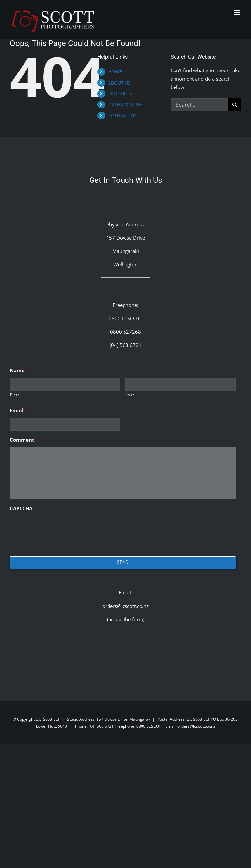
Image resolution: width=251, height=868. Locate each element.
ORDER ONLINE (125, 105)
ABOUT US (119, 83)
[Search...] (199, 105)
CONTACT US (122, 115)
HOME (115, 72)
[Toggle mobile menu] (238, 13)
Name (20, 370)
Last (130, 395)
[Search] (235, 105)
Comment (25, 440)
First (15, 395)
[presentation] (59, 528)
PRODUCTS (120, 94)
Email (19, 410)
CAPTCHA (21, 508)
